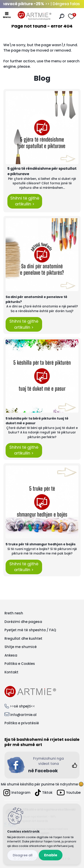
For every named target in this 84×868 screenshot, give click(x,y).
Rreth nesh (14, 613)
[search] (62, 16)
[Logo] (34, 16)
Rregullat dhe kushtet (23, 638)
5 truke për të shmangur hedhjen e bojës (41, 544)
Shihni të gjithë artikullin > (25, 201)
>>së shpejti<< (22, 706)
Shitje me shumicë (21, 647)
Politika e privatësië (22, 723)
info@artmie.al (23, 715)
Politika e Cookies (20, 664)
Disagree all (23, 855)
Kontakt (11, 672)
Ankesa (11, 655)
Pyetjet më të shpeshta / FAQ (30, 630)
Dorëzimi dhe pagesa (23, 622)
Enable (51, 855)
